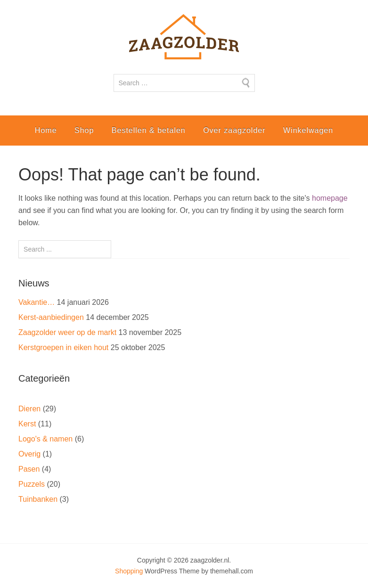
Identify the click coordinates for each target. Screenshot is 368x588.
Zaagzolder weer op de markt (67, 332)
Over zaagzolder (234, 130)
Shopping (129, 571)
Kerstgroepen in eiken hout (63, 347)
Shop (84, 130)
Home (46, 130)
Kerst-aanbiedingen (51, 317)
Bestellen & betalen (149, 130)
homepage (330, 198)
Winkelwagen (308, 130)
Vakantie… (37, 302)
